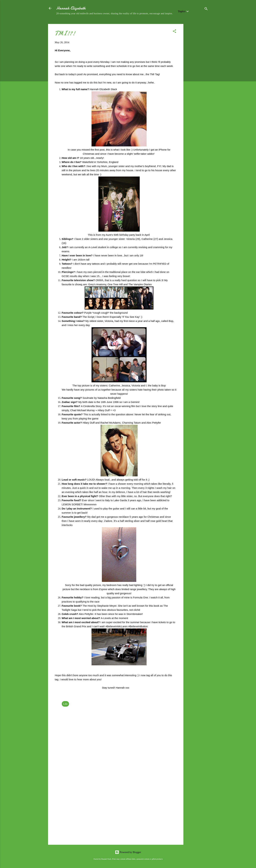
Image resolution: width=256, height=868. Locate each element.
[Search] (206, 9)
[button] (174, 32)
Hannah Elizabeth (71, 8)
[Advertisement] (197, 76)
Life (65, 704)
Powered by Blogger (128, 852)
